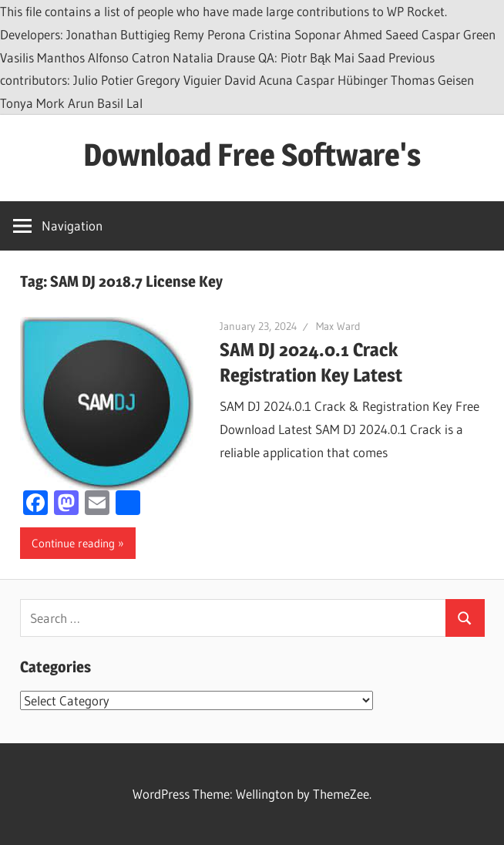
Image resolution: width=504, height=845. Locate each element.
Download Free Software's (252, 155)
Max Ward (338, 326)
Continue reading (73, 543)
